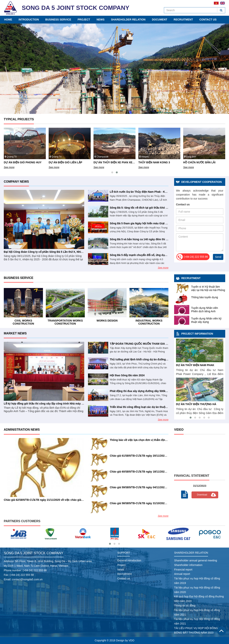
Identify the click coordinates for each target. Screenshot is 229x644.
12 (131, 106)
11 (128, 106)
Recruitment (183, 20)
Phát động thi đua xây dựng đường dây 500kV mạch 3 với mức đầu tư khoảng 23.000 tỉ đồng (168, 391)
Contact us (208, 20)
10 (125, 106)
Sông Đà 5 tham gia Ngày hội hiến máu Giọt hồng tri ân (144, 223)
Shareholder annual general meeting (196, 560)
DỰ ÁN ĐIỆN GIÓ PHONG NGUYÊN (26, 162)
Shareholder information (188, 565)
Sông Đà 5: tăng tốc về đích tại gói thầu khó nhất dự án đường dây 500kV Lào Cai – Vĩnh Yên (168, 208)
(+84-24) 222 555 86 (35, 570)
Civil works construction (65, 322)
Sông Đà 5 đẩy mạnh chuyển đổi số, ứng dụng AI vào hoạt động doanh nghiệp (159, 255)
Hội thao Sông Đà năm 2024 (127, 375)
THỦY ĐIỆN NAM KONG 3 (199, 162)
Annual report (182, 574)
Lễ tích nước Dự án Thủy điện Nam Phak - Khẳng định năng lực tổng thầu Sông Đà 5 (163, 192)
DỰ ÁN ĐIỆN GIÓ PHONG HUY (67, 162)
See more (9, 167)
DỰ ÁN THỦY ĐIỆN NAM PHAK (199, 365)
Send (218, 257)
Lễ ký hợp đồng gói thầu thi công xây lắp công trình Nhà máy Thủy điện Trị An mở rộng (59, 404)
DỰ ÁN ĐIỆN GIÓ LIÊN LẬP (110, 162)
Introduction (29, 20)
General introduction (129, 560)
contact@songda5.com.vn (27, 579)
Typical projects (19, 119)
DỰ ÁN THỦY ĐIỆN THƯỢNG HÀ (200, 404)
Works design (149, 321)
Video (179, 430)
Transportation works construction (107, 322)
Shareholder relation (128, 20)
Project (84, 20)
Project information (197, 334)
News (100, 20)
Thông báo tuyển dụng (205, 297)
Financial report (183, 570)
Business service (58, 20)
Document (160, 20)
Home (8, 20)
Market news (15, 333)
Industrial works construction (23, 322)
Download (202, 495)
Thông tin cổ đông (185, 606)
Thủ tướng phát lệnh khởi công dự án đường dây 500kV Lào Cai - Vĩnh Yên (157, 359)
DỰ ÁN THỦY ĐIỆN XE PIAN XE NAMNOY (164, 162)
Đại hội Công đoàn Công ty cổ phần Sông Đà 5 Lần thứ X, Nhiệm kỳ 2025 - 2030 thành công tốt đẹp (66, 252)
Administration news (22, 430)
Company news (16, 182)
